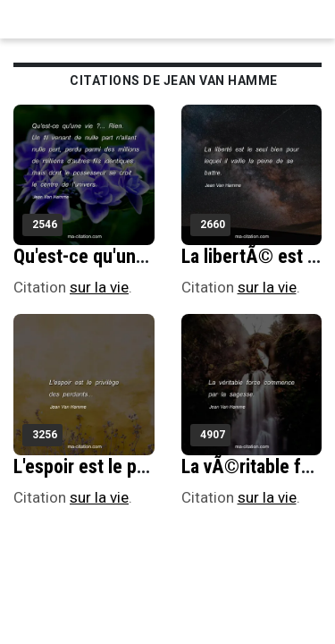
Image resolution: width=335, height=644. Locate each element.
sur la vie (99, 287)
